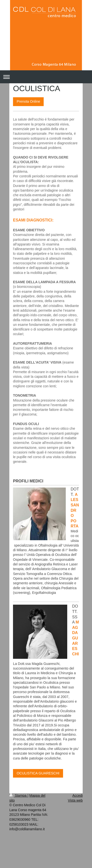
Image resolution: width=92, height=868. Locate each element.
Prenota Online (28, 101)
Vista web (75, 800)
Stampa (18, 795)
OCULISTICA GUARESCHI (38, 773)
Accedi (78, 795)
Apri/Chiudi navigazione (46, 77)
